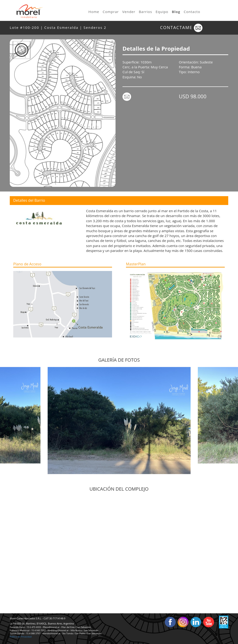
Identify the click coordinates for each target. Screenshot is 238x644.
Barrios (145, 12)
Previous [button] (13, 421)
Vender (129, 12)
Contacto (192, 12)
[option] (119, 421)
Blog (176, 12)
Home (94, 12)
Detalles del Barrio (29, 200)
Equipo (162, 12)
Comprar (111, 12)
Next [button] (225, 421)
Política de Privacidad (21, 637)
